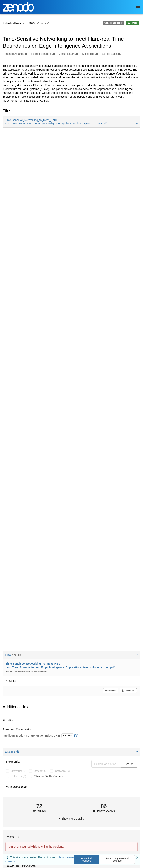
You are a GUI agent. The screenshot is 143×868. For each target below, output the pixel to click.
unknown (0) (18, 776)
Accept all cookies (87, 860)
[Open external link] (77, 736)
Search (129, 764)
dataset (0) (41, 771)
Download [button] (128, 691)
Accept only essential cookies (117, 860)
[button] (71, 122)
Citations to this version (49, 776)
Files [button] (71, 655)
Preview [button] (110, 691)
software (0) (62, 771)
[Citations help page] (18, 752)
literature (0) (18, 771)
